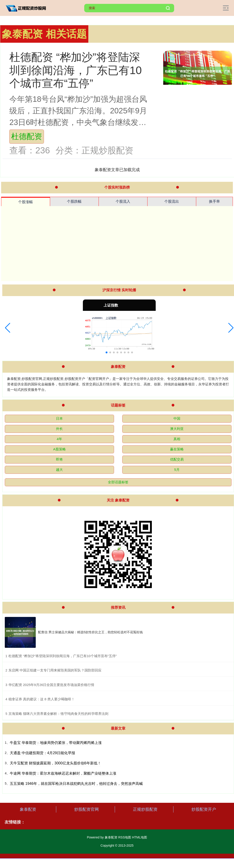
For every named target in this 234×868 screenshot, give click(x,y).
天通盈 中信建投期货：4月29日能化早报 (42, 753)
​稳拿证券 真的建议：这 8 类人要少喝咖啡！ (42, 699)
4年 (59, 439)
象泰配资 (28, 809)
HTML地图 (140, 837)
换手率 (214, 201)
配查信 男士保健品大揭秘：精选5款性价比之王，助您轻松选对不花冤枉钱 (90, 632)
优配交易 (177, 459)
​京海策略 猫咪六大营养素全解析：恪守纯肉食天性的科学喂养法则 (58, 714)
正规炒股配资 (145, 809)
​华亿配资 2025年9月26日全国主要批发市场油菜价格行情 (51, 685)
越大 (59, 470)
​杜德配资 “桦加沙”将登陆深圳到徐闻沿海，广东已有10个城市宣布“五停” (63, 656)
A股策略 (60, 449)
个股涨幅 (25, 202)
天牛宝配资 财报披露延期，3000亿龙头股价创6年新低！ (55, 763)
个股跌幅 (74, 201)
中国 (177, 418)
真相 (177, 439)
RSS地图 (125, 837)
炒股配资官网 (86, 809)
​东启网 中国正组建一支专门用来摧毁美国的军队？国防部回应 (55, 670)
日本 (59, 418)
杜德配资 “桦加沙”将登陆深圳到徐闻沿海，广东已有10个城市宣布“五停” (75, 70)
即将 (59, 459)
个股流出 (172, 201)
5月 (177, 470)
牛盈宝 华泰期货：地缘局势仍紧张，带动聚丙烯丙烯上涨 (56, 743)
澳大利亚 (177, 429)
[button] (8, 328)
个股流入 (123, 201)
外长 (59, 429)
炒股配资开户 (204, 809)
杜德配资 (27, 136)
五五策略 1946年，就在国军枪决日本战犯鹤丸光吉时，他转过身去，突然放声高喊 (76, 784)
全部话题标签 (118, 482)
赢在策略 (177, 449)
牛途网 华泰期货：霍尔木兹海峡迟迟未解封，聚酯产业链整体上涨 (63, 773)
